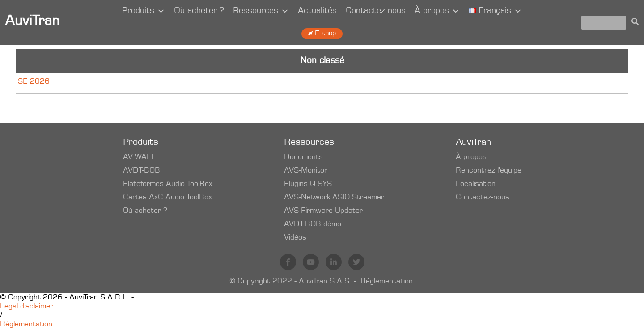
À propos (437, 11)
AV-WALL (139, 157)
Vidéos (295, 238)
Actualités (317, 11)
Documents (303, 157)
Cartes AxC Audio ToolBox (167, 198)
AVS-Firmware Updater (323, 211)
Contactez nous (376, 11)
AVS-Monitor (306, 171)
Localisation (476, 184)
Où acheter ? (199, 11)
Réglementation (387, 282)
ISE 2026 (33, 82)
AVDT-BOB (142, 171)
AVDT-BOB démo (313, 224)
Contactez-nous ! (485, 198)
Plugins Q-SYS (308, 184)
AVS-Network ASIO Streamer (334, 198)
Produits (144, 11)
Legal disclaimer (27, 307)
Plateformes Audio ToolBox (168, 184)
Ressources (261, 11)
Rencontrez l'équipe (489, 171)
